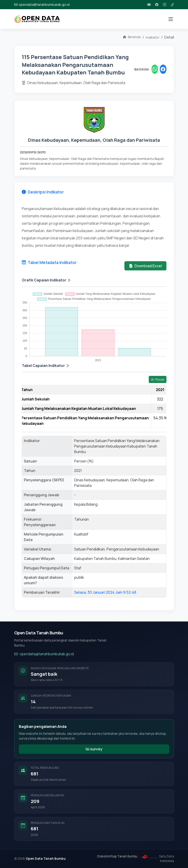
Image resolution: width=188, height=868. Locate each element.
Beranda (132, 37)
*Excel (158, 379)
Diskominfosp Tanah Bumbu (117, 856)
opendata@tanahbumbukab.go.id (44, 654)
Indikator (153, 37)
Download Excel (145, 266)
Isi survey (94, 749)
